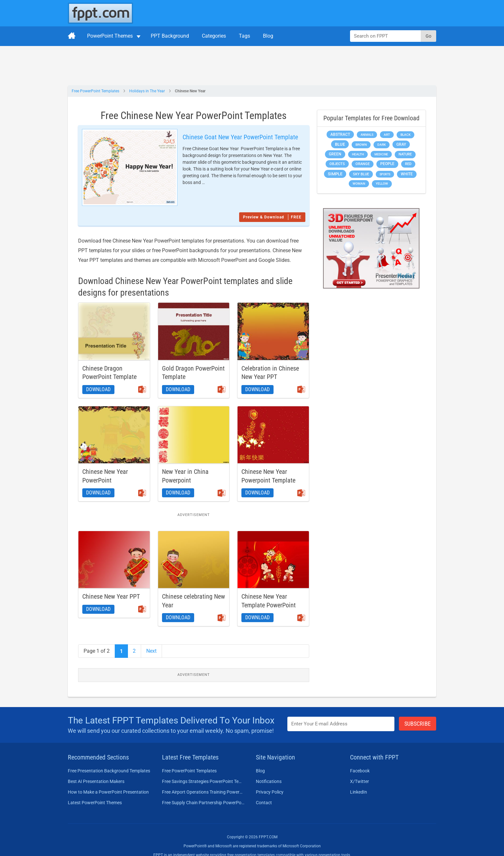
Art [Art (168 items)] (387, 135)
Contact (264, 790)
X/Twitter (360, 769)
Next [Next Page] (151, 639)
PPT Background (170, 36)
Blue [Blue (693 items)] (340, 144)
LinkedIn (359, 780)
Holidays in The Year (147, 91)
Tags (244, 36)
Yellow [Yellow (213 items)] (382, 184)
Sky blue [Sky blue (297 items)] (361, 174)
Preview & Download (272, 205)
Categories (214, 36)
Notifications (269, 769)
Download (98, 377)
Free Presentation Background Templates (109, 759)
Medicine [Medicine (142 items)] (381, 154)
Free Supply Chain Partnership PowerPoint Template (203, 790)
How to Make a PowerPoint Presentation (108, 780)
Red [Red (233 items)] (408, 164)
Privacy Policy (270, 780)
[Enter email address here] (341, 712)
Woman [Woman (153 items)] (359, 184)
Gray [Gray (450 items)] (401, 144)
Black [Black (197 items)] (405, 135)
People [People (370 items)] (387, 164)
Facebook (360, 759)
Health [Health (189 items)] (358, 154)
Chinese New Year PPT (111, 584)
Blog (268, 36)
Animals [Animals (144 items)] (367, 135)
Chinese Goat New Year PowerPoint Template (225, 137)
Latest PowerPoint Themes (95, 790)
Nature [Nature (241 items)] (405, 154)
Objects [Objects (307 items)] (337, 164)
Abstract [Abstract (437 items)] (340, 134)
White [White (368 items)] (407, 174)
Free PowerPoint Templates (95, 91)
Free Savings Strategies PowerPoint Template (203, 769)
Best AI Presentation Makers (96, 769)
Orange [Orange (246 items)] (363, 164)
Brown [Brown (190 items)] (361, 145)
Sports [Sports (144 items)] (385, 174)
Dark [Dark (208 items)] (382, 145)
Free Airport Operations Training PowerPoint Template (203, 780)
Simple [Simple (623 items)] (335, 174)
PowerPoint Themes (110, 36)
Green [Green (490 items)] (335, 154)
